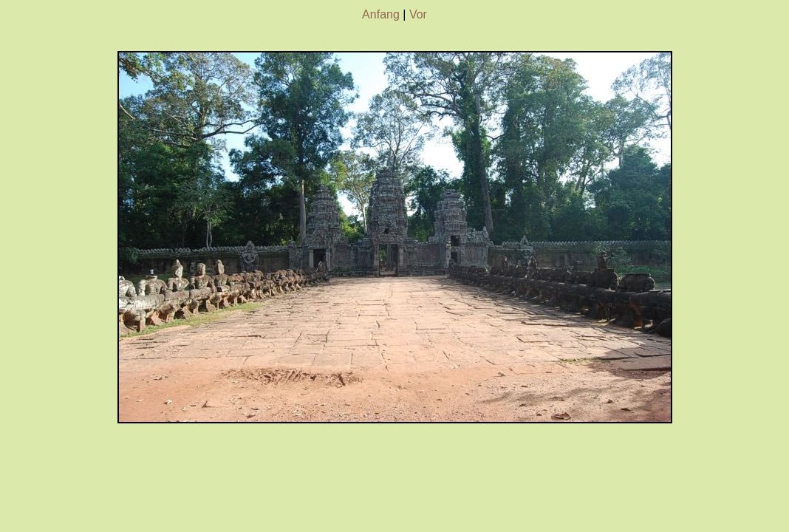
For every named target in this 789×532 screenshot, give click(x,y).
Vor (418, 14)
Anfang (381, 14)
